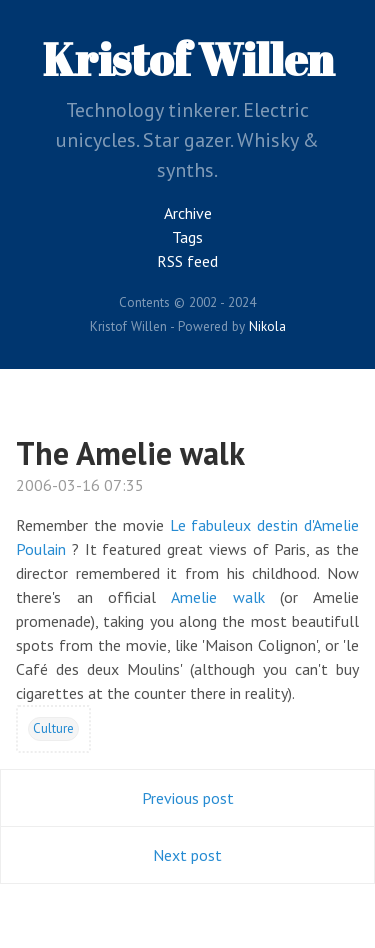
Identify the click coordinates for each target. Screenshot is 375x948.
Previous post (188, 798)
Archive (188, 213)
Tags (187, 237)
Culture (53, 728)
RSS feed (187, 261)
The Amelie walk (130, 453)
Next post (187, 855)
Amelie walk (218, 597)
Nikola (267, 326)
